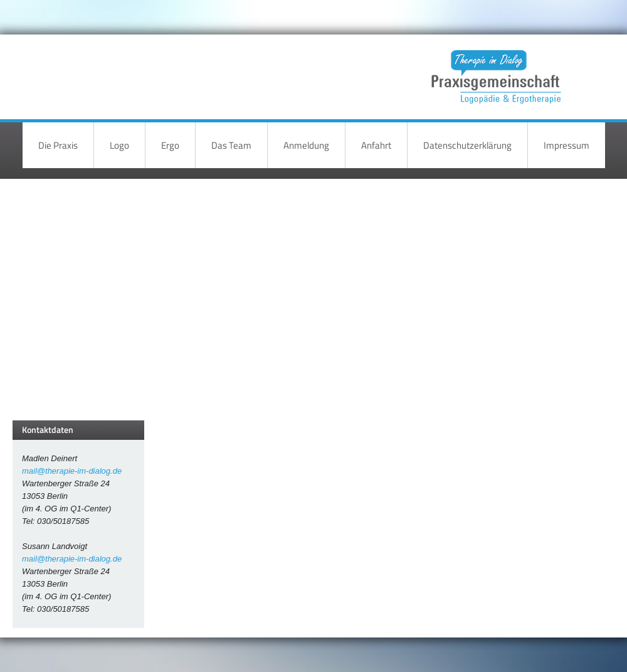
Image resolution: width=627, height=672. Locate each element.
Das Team (231, 145)
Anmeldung (306, 145)
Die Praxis (58, 145)
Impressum (566, 145)
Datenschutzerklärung (467, 145)
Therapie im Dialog (494, 67)
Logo (119, 145)
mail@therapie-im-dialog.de (72, 471)
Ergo (170, 145)
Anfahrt (376, 145)
